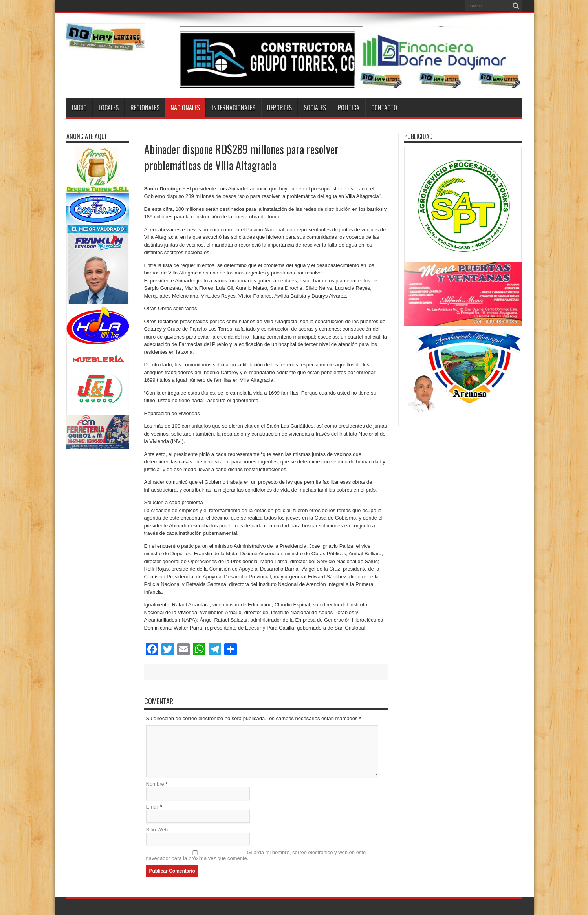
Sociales (315, 108)
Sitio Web (157, 830)
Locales (109, 108)
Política (349, 108)
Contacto (384, 108)
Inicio (79, 108)
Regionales (145, 108)
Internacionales (234, 108)
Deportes (279, 108)
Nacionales (185, 108)
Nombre (155, 784)
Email (153, 807)
